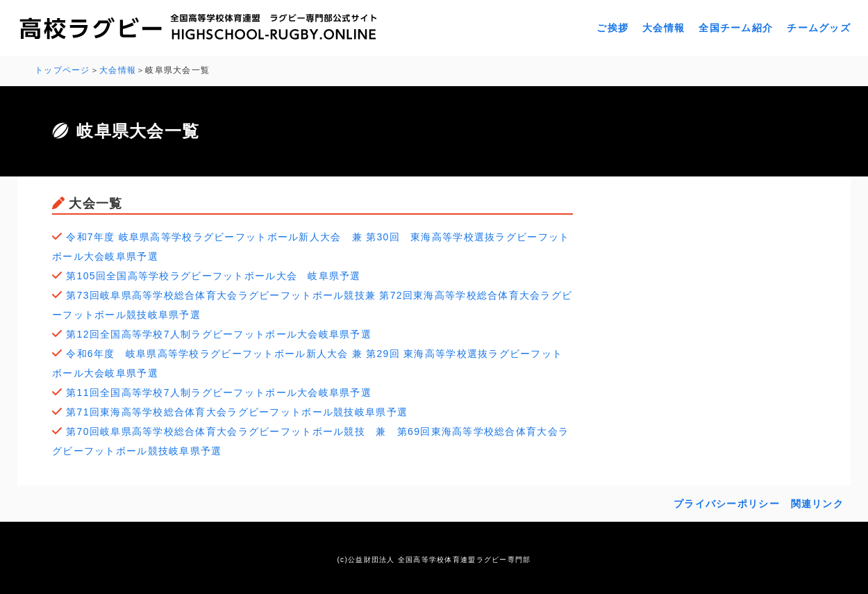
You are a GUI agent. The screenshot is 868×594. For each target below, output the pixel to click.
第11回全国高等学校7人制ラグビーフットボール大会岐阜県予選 (219, 393)
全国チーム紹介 (736, 28)
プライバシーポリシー (727, 504)
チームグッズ (819, 28)
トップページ (62, 70)
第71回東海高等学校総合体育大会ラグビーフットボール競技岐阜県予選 (237, 412)
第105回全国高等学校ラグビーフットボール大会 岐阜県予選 (213, 276)
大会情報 (663, 28)
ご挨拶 (612, 28)
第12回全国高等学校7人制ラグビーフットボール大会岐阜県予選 (219, 334)
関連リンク (817, 504)
